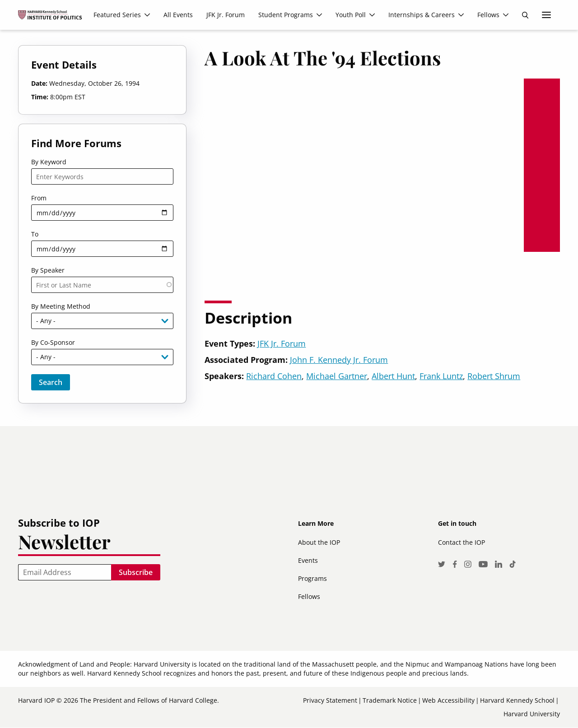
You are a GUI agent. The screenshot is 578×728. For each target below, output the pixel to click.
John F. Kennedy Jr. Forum (339, 360)
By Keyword (49, 162)
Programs (312, 578)
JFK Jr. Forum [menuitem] (226, 15)
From (39, 198)
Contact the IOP (461, 542)
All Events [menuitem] (178, 15)
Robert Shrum (494, 376)
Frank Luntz (441, 376)
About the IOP (319, 542)
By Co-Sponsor (53, 342)
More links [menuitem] (546, 15)
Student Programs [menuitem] (286, 15)
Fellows (309, 596)
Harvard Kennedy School (517, 700)
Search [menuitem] (525, 15)
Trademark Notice (390, 700)
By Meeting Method (61, 306)
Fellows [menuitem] (488, 15)
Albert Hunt (393, 376)
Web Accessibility (448, 700)
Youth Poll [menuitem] (351, 15)
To (35, 234)
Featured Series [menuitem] (117, 15)
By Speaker (48, 270)
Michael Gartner (337, 376)
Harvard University (532, 714)
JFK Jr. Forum (282, 343)
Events (308, 560)
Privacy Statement (330, 700)
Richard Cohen (274, 376)
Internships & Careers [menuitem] (422, 15)
